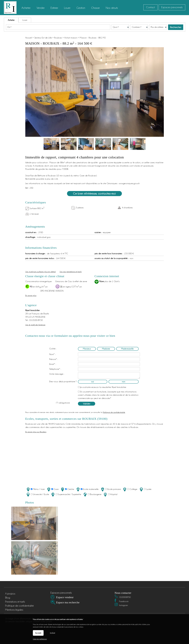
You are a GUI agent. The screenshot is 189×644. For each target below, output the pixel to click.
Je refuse (53, 633)
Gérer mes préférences (40, 639)
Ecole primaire (111, 489)
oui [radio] (93, 382)
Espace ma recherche (68, 602)
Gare (53, 489)
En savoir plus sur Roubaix (36, 432)
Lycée (145, 489)
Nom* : (52, 354)
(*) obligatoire (63, 403)
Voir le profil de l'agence (35, 325)
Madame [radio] (106, 349)
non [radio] (124, 382)
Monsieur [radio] (87, 349)
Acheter (11, 20)
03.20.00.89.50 (36, 320)
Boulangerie (92, 495)
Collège (130, 489)
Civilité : (53, 349)
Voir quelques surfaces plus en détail (41, 272)
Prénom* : (54, 359)
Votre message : (57, 374)
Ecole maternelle (87, 489)
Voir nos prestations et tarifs (71, 272)
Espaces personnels (172, 7)
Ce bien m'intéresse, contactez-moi (94, 194)
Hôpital (110, 495)
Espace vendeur (65, 597)
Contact (150, 7)
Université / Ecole (38, 495)
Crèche (67, 489)
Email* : (53, 364)
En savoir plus (31, 295)
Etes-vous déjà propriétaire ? (63, 381)
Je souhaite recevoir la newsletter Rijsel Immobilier (103, 387)
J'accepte (38, 633)
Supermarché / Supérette (66, 495)
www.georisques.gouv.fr (129, 183)
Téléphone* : (55, 369)
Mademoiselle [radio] (127, 349)
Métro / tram (35, 489)
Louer (25, 20)
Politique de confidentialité (114, 412)
